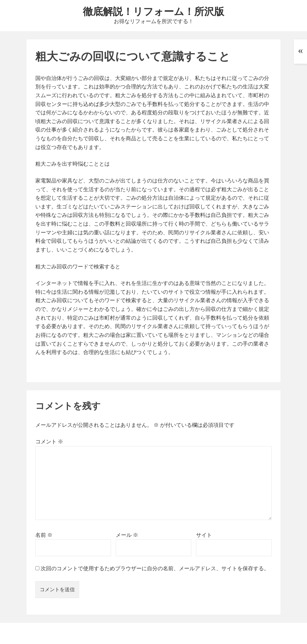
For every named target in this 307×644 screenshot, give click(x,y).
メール (127, 535)
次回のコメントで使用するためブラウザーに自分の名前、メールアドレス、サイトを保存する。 (155, 568)
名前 (44, 535)
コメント (49, 442)
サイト (204, 535)
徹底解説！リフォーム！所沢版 (153, 11)
